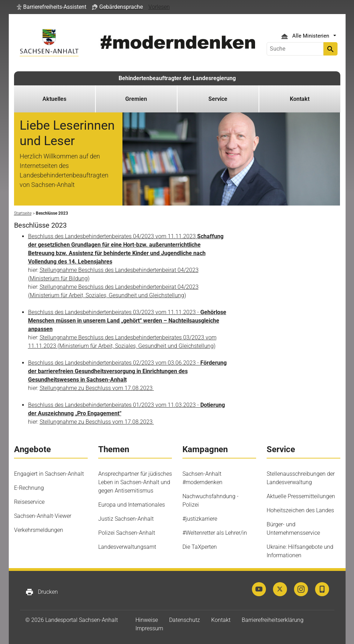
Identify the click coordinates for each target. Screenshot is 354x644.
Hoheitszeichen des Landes (300, 510)
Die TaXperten (200, 547)
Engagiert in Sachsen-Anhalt (49, 474)
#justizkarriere (200, 519)
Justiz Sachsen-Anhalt (126, 519)
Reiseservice (29, 502)
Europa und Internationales (132, 505)
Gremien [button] (136, 99)
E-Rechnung (29, 488)
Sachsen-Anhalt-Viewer (43, 516)
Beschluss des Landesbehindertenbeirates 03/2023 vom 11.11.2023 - (127, 321)
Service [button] (218, 99)
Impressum (149, 628)
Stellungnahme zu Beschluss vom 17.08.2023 (97, 388)
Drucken (42, 592)
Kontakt (221, 620)
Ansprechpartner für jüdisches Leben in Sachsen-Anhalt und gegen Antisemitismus (135, 482)
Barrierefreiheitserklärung (273, 620)
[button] (52, 7)
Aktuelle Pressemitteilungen (301, 496)
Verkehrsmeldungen (39, 530)
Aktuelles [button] (54, 99)
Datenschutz (185, 620)
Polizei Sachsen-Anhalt (127, 533)
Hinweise (147, 620)
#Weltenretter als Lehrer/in (215, 533)
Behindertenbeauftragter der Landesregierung (177, 78)
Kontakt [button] (300, 99)
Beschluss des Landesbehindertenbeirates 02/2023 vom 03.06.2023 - (127, 371)
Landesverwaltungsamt (127, 547)
